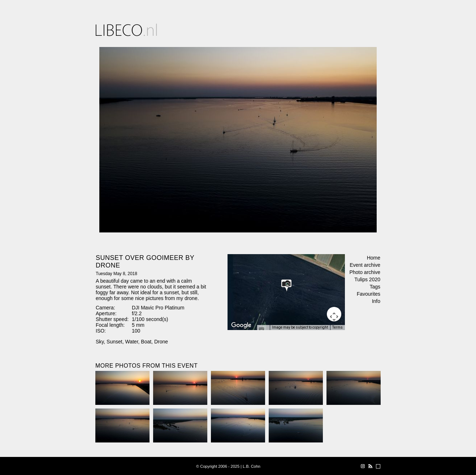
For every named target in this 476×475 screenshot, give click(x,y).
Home (374, 258)
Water (131, 342)
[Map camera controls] (334, 314)
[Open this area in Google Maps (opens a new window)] (241, 325)
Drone (161, 342)
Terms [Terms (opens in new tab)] (337, 327)
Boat (146, 342)
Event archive (365, 265)
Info (376, 301)
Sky (100, 342)
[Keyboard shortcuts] (263, 330)
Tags (375, 287)
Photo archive (365, 272)
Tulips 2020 (367, 279)
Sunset (114, 342)
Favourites (369, 294)
